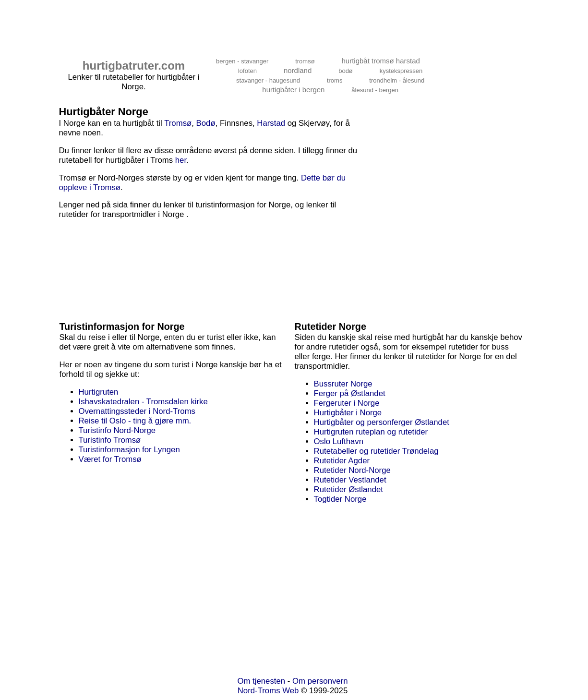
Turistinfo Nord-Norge (117, 430)
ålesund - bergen (375, 90)
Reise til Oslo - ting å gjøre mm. (135, 421)
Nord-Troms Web (268, 691)
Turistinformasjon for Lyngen (129, 450)
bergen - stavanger (242, 61)
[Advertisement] (232, 23)
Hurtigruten (99, 392)
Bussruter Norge (343, 384)
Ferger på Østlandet (350, 393)
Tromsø (178, 123)
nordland (298, 70)
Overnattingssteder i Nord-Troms (137, 411)
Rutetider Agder (342, 461)
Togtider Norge (340, 499)
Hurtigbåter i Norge (348, 413)
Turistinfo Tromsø (110, 440)
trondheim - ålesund (397, 80)
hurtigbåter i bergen (293, 90)
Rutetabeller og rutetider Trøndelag (376, 451)
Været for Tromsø (110, 459)
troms (335, 80)
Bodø (206, 123)
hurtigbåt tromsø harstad (380, 61)
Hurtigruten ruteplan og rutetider (371, 432)
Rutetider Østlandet (348, 489)
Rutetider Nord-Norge (352, 470)
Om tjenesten (261, 681)
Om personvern (320, 681)
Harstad (271, 123)
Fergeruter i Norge (347, 403)
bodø (346, 71)
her (181, 160)
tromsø (305, 61)
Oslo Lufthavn (339, 441)
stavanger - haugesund (268, 80)
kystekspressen (401, 71)
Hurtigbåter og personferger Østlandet (382, 422)
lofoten (247, 71)
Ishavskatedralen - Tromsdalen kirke (143, 402)
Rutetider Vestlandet (350, 480)
